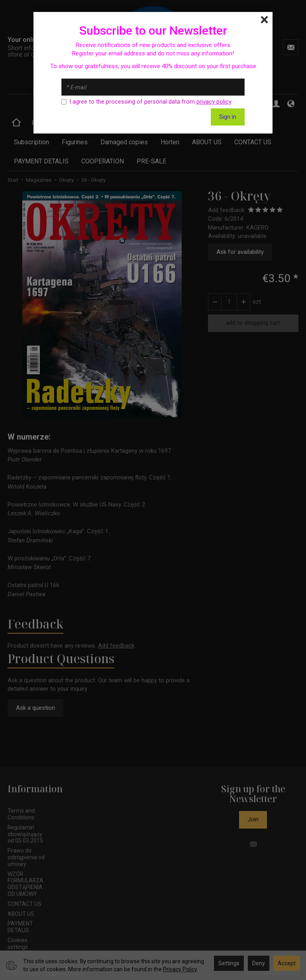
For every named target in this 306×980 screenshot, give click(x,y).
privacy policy (214, 102)
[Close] (264, 20)
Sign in (228, 117)
